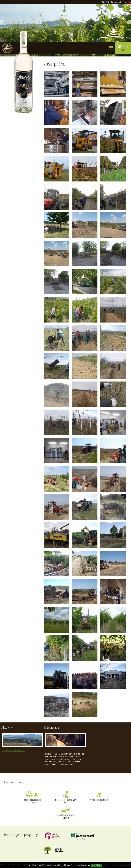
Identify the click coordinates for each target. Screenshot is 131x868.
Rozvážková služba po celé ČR (65, 813)
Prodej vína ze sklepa (99, 796)
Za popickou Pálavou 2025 (14, 750)
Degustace (52, 727)
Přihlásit (106, 2)
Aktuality (7, 727)
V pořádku (96, 865)
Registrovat (116, 2)
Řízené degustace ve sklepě (32, 797)
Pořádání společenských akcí (65, 797)
